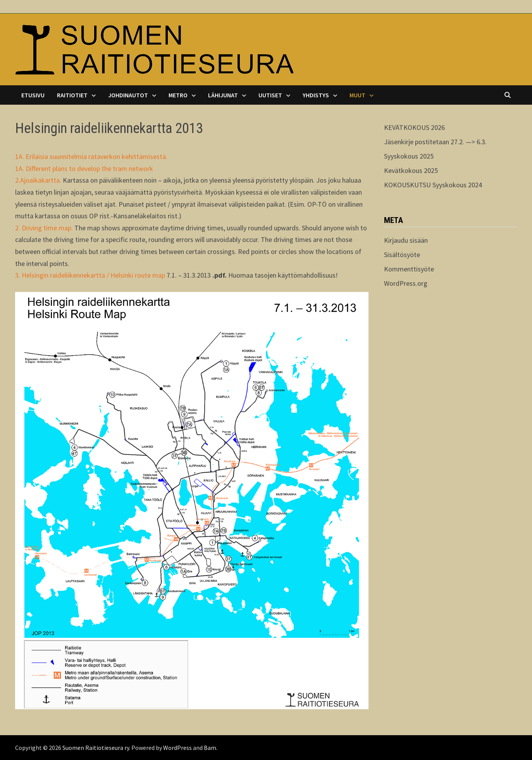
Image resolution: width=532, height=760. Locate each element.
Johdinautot (128, 95)
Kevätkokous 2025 (411, 170)
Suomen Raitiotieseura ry (96, 748)
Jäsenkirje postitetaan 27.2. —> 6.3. (435, 142)
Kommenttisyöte (409, 269)
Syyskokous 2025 (409, 156)
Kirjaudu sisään (406, 240)
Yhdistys (316, 95)
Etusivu (33, 95)
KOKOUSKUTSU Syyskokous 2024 (433, 185)
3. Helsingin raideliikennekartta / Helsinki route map (90, 275)
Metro (178, 95)
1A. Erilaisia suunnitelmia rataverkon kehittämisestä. (91, 156)
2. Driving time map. (44, 228)
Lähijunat (223, 95)
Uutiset (270, 95)
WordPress (177, 748)
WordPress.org (406, 283)
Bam (210, 748)
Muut (357, 95)
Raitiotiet (72, 95)
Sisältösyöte (402, 255)
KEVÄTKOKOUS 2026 (414, 127)
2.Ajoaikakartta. (38, 180)
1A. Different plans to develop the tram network (84, 168)
